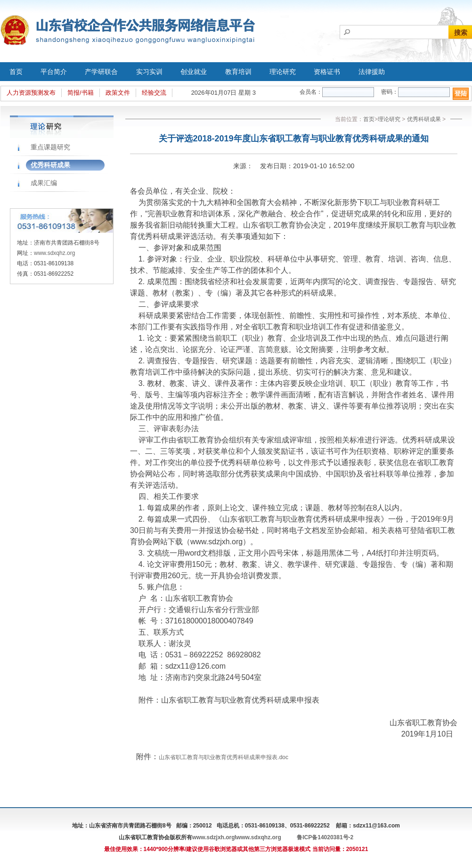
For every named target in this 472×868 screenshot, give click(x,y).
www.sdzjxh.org (214, 837)
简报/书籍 (81, 93)
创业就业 (194, 72)
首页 (16, 72)
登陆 (461, 94)
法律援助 (372, 72)
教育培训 (238, 72)
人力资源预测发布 (31, 93)
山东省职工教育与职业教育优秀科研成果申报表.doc (224, 757)
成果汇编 (44, 183)
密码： (390, 92)
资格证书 (327, 72)
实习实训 (149, 72)
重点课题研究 (50, 147)
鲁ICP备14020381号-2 (325, 837)
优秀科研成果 (50, 165)
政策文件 (118, 93)
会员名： (311, 92)
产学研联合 (101, 72)
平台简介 (54, 72)
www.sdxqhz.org (54, 253)
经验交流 (154, 93)
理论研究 (283, 72)
